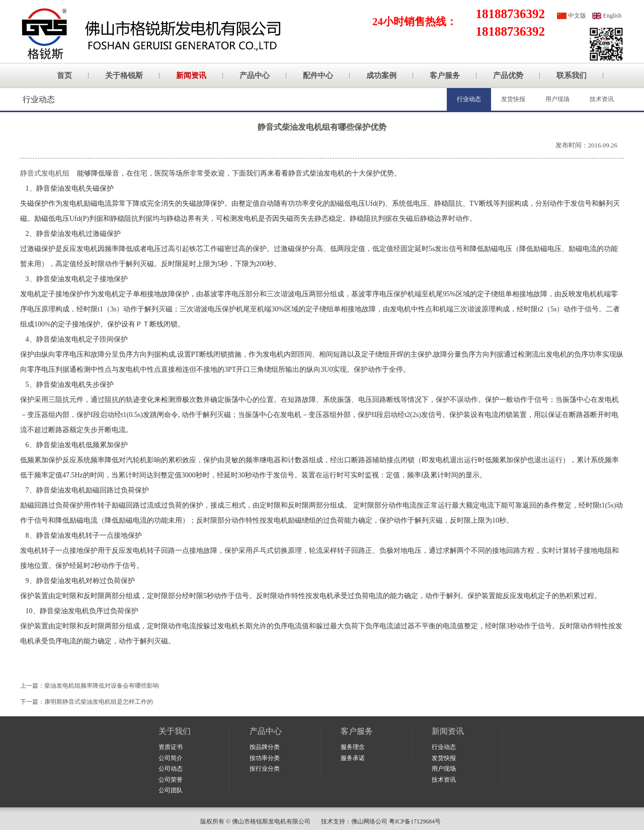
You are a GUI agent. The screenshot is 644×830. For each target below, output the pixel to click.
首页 (64, 75)
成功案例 (381, 75)
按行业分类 (265, 769)
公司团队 (171, 790)
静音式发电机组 (45, 173)
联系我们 (572, 75)
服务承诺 (353, 758)
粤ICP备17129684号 (416, 821)
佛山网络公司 (369, 821)
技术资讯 (602, 99)
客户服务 (445, 75)
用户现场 (557, 99)
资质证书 (171, 747)
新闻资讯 (191, 75)
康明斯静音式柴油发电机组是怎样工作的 (99, 702)
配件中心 (318, 75)
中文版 (577, 16)
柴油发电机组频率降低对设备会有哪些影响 (102, 686)
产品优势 (508, 75)
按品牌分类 (265, 747)
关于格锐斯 (124, 75)
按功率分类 (265, 758)
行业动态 (469, 99)
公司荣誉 (171, 780)
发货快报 (513, 99)
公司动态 (171, 769)
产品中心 (255, 75)
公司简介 (171, 758)
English (613, 16)
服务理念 (353, 747)
